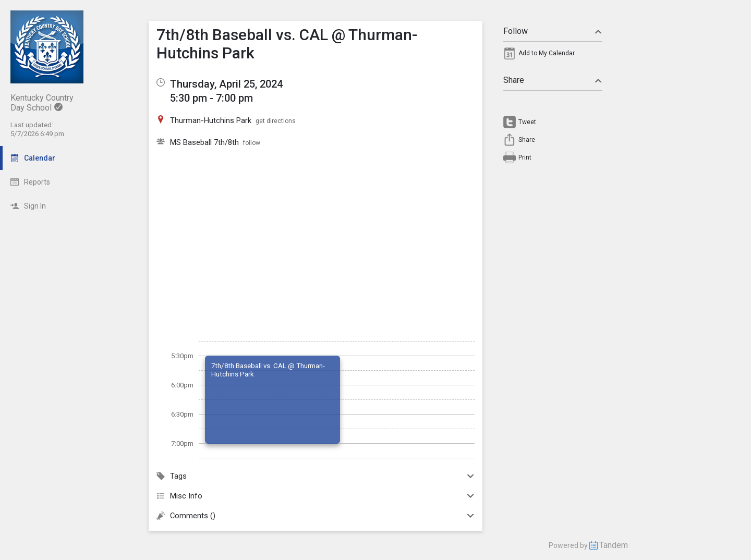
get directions (276, 121)
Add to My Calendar (547, 53)
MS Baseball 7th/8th (204, 142)
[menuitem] (553, 56)
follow (252, 143)
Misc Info (316, 496)
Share (553, 80)
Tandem (614, 545)
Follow (553, 31)
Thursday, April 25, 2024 (226, 84)
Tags (316, 476)
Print (525, 157)
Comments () (316, 516)
